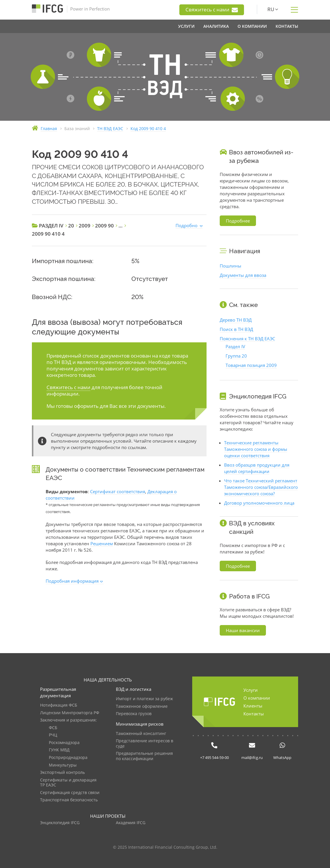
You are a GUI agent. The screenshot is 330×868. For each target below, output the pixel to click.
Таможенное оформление (142, 706)
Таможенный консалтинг (141, 734)
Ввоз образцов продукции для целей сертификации (257, 468)
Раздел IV (235, 346)
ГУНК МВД (59, 750)
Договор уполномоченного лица (259, 503)
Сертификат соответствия (118, 491)
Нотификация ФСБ (59, 705)
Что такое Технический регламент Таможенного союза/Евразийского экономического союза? (261, 487)
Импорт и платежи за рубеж (144, 699)
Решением (102, 543)
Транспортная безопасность (69, 800)
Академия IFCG (131, 823)
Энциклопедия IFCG (60, 823)
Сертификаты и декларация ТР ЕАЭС (68, 783)
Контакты (254, 714)
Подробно (187, 225)
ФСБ (53, 728)
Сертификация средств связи (70, 793)
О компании (257, 698)
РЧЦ (53, 735)
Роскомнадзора (64, 743)
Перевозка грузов (134, 714)
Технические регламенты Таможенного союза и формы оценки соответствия (256, 449)
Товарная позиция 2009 (251, 365)
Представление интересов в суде (145, 744)
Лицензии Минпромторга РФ (70, 713)
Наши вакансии (243, 630)
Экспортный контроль (62, 773)
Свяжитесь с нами (212, 10)
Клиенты (253, 706)
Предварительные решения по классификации (144, 756)
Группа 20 (236, 356)
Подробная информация (72, 581)
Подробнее (238, 221)
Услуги (251, 690)
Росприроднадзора (68, 758)
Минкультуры (63, 765)
